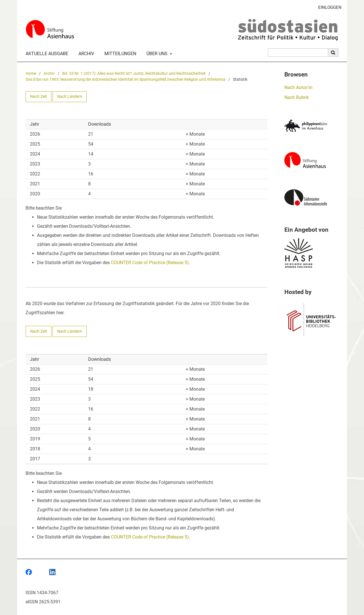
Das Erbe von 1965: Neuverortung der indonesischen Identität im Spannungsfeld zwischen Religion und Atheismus (126, 79)
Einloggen (328, 8)
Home (31, 73)
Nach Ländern (70, 97)
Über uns (156, 54)
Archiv (85, 54)
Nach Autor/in (298, 87)
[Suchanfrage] (298, 53)
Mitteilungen (119, 54)
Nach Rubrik (297, 97)
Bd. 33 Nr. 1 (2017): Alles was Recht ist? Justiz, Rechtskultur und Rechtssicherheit (134, 73)
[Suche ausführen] (333, 53)
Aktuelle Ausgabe (46, 54)
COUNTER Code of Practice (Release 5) (150, 263)
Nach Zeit (39, 97)
